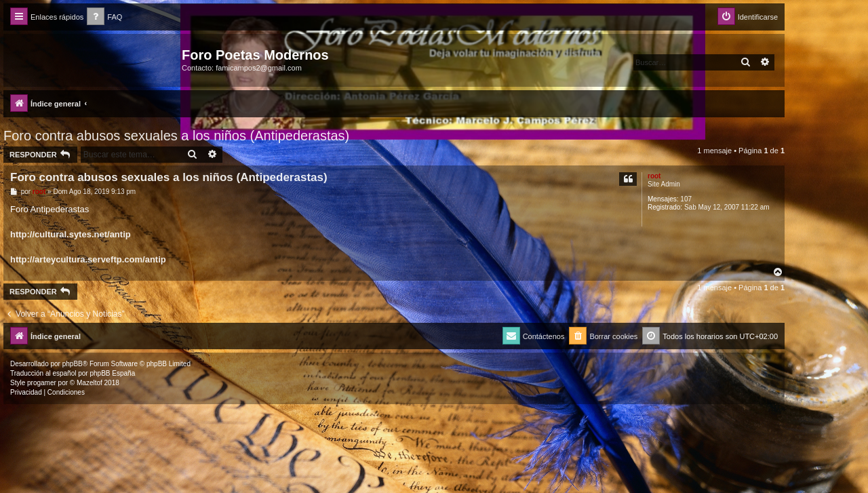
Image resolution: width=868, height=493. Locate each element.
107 (686, 199)
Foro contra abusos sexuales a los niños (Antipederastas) (176, 136)
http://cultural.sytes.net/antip (71, 234)
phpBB (73, 364)
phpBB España (112, 373)
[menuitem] (104, 17)
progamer (42, 383)
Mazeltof (90, 383)
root (654, 176)
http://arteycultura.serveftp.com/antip (88, 259)
